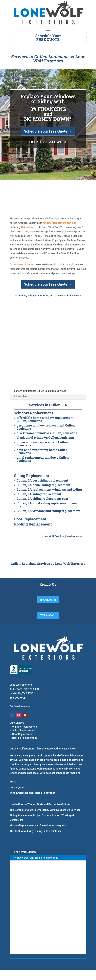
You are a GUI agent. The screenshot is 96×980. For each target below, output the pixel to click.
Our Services (17, 723)
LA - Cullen (20, 396)
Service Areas (74, 536)
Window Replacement (25, 727)
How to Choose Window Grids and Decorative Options (40, 804)
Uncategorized (18, 787)
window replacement (54, 223)
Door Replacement (23, 734)
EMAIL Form (48, 600)
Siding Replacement (24, 730)
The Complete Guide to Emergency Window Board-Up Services (45, 810)
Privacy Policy (67, 749)
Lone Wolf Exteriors (24, 264)
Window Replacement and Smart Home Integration (38, 825)
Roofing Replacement (24, 738)
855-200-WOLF (54, 142)
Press (13, 782)
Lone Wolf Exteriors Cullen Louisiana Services (40, 391)
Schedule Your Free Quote (46, 131)
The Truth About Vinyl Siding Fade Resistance (36, 831)
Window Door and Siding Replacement (36, 858)
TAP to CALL (48, 615)
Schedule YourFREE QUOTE (48, 38)
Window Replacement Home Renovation (33, 793)
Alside (24, 227)
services (71, 223)
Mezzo (32, 227)
